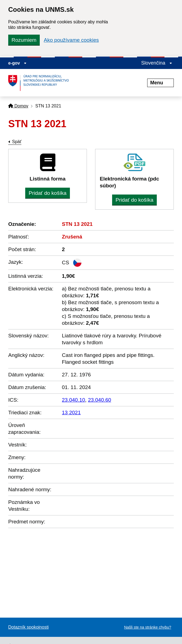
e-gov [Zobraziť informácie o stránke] (17, 63)
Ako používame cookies (71, 40)
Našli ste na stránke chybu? (148, 627)
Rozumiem (24, 40)
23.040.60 (100, 400)
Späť (17, 142)
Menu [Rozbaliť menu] (160, 83)
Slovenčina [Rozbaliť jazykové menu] (157, 63)
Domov (18, 106)
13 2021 (71, 413)
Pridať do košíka (47, 193)
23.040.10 (74, 400)
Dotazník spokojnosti (29, 627)
